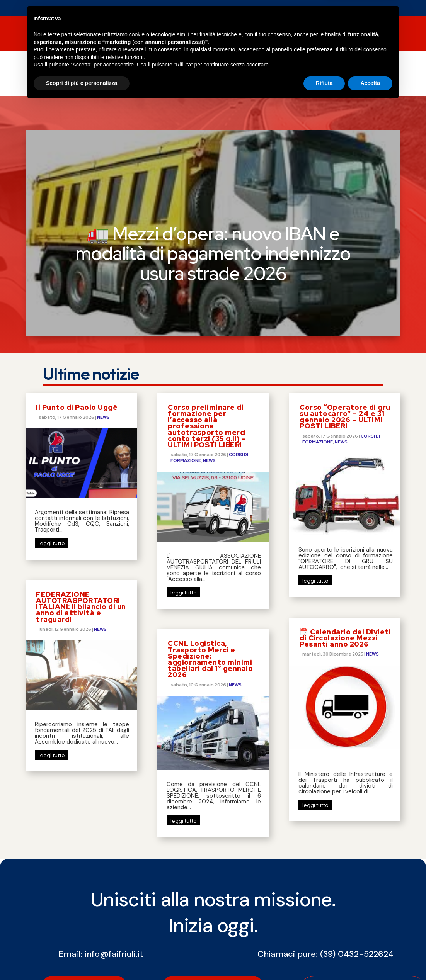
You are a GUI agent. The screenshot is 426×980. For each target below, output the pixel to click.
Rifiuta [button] (324, 959)
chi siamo (316, 35)
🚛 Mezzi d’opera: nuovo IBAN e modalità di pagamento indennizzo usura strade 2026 (213, 174)
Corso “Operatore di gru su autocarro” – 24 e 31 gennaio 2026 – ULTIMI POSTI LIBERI (345, 337)
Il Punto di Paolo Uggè (77, 328)
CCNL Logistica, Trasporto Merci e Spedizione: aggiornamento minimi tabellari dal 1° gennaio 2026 (210, 579)
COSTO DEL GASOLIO (101, 64)
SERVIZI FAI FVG (118, 35)
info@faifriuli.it (114, 874)
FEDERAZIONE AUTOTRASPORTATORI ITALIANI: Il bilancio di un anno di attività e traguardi (81, 527)
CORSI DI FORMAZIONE (191, 35)
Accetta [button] (370, 959)
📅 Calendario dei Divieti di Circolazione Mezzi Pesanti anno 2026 (345, 558)
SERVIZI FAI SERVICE (262, 35)
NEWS (77, 35)
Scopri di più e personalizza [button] (82, 959)
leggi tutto (52, 464)
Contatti (363, 35)
